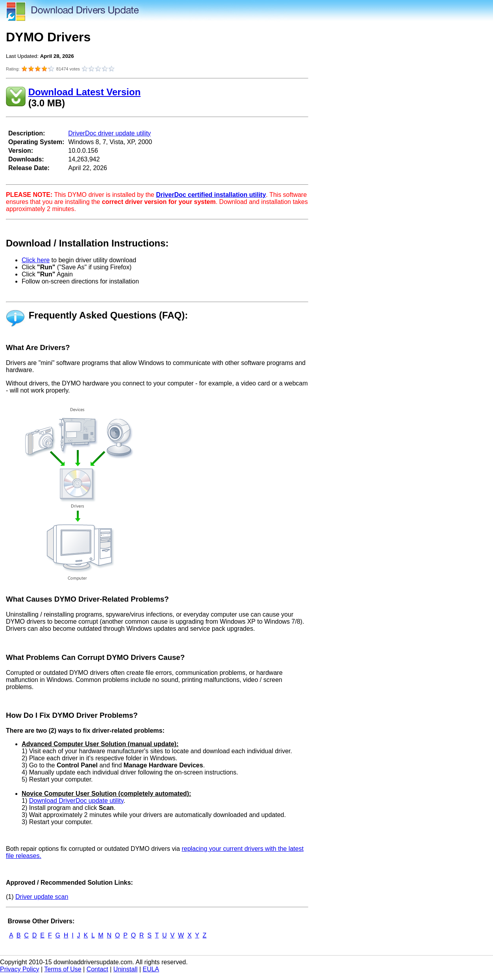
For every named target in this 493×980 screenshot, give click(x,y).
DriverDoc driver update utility (109, 133)
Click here (36, 260)
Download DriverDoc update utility (76, 801)
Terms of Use (63, 969)
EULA (151, 969)
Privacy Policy (20, 969)
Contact (97, 969)
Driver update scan (42, 897)
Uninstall (125, 969)
